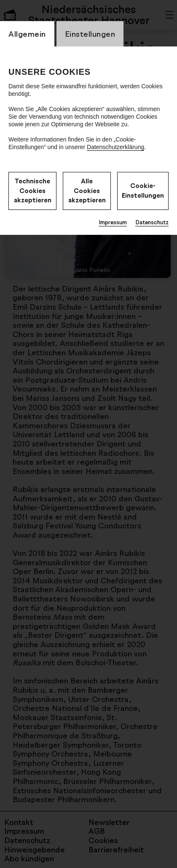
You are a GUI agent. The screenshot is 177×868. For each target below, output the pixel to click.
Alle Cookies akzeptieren (87, 190)
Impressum (113, 222)
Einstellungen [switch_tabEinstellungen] (90, 34)
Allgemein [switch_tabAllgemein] (27, 34)
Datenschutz (152, 222)
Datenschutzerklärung (115, 147)
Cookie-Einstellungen (143, 190)
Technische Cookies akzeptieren (33, 190)
